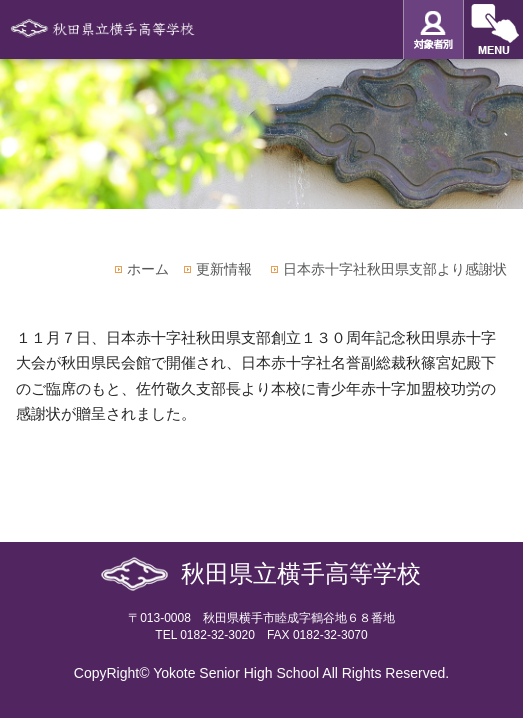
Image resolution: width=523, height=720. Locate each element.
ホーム (148, 269)
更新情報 (224, 269)
